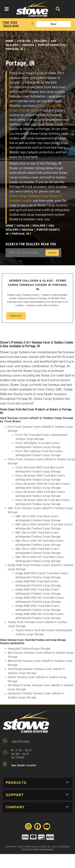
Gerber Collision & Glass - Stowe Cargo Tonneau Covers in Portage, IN (37, 285)
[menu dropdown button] (7, 9)
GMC (59, 106)
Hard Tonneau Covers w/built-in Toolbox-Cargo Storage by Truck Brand (37, 420)
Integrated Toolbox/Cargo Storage (29, 649)
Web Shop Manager (44, 850)
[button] (37, 783)
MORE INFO (16, 316)
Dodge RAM (17, 110)
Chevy (50, 106)
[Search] (58, 9)
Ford (41, 106)
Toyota (35, 110)
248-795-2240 (16, 741)
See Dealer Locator (20, 764)
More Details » (52, 305)
